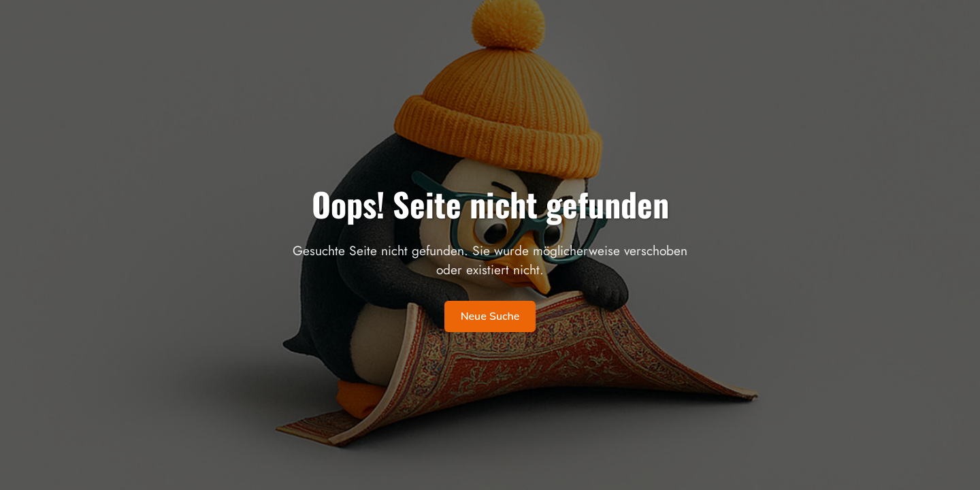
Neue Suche (490, 316)
